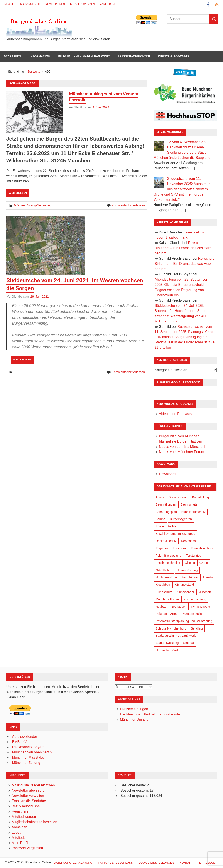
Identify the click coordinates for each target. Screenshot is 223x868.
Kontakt (186, 863)
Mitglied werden (82, 4)
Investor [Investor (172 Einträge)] (208, 577)
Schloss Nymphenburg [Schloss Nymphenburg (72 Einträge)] (171, 628)
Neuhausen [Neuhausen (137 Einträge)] (179, 607)
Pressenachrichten (134, 56)
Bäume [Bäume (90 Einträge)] (160, 519)
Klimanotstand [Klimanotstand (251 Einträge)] (184, 585)
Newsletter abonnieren (22, 4)
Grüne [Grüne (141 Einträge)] (204, 563)
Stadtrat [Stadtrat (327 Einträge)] (188, 643)
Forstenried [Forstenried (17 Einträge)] (193, 556)
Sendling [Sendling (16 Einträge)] (197, 628)
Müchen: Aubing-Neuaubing (33, 205)
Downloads (168, 474)
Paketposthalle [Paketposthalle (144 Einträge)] (192, 614)
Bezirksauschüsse (26, 806)
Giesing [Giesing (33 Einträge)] (190, 563)
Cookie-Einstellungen (156, 863)
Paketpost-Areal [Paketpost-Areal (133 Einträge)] (167, 614)
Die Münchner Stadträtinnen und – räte (150, 714)
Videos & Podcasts (174, 56)
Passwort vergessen (27, 848)
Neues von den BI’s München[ (182, 447)
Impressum (207, 863)
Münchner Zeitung (26, 763)
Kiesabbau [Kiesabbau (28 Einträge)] (163, 585)
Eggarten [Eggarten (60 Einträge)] (162, 548)
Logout (17, 832)
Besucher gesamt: (135, 796)
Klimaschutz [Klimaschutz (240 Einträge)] (164, 592)
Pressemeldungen (134, 709)
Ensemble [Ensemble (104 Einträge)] (179, 548)
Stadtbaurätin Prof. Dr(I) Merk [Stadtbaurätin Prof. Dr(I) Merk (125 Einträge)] (176, 636)
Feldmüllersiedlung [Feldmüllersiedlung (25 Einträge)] (169, 556)
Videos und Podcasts (175, 414)
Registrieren (55, 4)
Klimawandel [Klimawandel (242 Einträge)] (185, 592)
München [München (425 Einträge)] (205, 592)
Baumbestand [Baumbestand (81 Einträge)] (178, 497)
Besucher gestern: (135, 790)
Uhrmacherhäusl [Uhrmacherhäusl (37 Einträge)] (167, 650)
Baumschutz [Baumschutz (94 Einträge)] (189, 504)
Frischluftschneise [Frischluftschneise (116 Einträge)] (168, 563)
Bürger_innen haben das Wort (84, 56)
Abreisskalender (25, 737)
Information (40, 56)
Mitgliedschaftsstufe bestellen (34, 822)
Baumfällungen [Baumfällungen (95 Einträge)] (166, 504)
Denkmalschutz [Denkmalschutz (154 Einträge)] (166, 541)
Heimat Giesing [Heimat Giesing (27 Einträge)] (187, 570)
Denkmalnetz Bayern (28, 747)
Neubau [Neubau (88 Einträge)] (161, 607)
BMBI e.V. (20, 742)
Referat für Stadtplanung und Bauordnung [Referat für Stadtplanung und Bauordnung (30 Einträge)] (184, 621)
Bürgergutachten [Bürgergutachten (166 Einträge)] (167, 526)
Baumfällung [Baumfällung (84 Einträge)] (201, 497)
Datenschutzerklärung (73, 863)
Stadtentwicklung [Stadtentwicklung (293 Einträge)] (167, 643)
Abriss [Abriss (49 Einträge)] (160, 497)
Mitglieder (19, 838)
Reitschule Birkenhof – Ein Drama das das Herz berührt (183, 248)
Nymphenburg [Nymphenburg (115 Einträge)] (201, 607)
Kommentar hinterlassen (128, 205)
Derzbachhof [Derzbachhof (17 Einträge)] (190, 541)
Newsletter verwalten (28, 796)
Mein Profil (20, 843)
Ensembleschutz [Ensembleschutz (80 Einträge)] (202, 548)
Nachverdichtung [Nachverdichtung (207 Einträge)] (195, 599)
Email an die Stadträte (29, 801)
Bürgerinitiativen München (179, 436)
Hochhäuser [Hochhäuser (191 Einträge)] (190, 577)
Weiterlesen (18, 193)
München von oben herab (32, 752)
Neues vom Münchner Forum (182, 452)
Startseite (13, 56)
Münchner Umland (134, 720)
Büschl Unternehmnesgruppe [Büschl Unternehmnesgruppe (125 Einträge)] (175, 534)
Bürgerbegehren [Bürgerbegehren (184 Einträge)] (181, 519)
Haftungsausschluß (115, 863)
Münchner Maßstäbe (28, 757)
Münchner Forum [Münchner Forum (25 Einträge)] (167, 599)
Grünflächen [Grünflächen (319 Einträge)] (164, 570)
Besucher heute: (134, 785)
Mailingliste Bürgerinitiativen (181, 441)
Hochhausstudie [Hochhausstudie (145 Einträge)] (167, 577)
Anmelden (107, 4)
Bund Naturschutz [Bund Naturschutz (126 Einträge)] (193, 512)
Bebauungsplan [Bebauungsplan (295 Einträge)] (166, 512)
